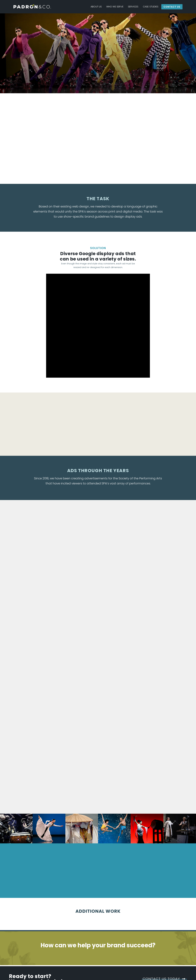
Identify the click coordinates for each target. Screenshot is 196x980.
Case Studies (151, 7)
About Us (96, 7)
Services (133, 7)
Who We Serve (115, 7)
